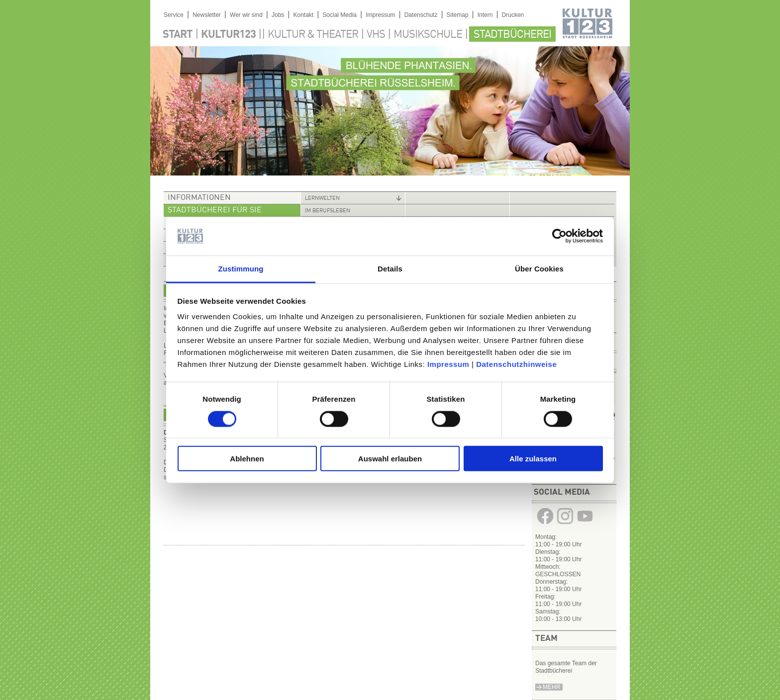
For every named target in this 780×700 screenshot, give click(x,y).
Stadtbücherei (512, 35)
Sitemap (458, 15)
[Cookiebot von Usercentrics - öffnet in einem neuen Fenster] (559, 236)
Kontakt (303, 15)
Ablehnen (247, 459)
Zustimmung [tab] (241, 269)
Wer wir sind (246, 15)
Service (174, 15)
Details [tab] (390, 269)
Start (178, 35)
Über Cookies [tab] (539, 269)
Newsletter (207, 15)
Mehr (551, 687)
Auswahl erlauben (390, 459)
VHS (376, 35)
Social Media (340, 15)
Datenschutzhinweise (516, 364)
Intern (485, 15)
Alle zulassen (533, 459)
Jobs (278, 15)
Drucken (513, 15)
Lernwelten (322, 199)
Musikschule (428, 35)
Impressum (448, 364)
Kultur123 (228, 35)
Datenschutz (421, 15)
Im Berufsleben (328, 211)
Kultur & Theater (313, 35)
